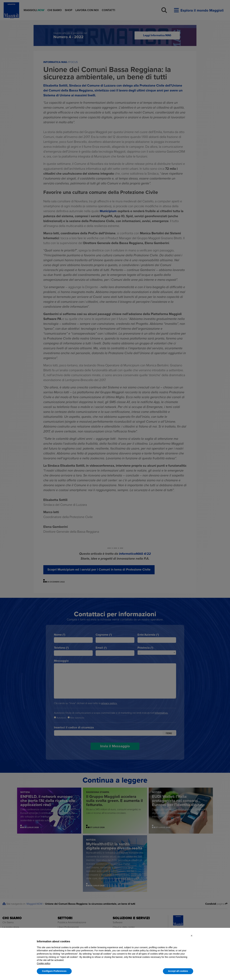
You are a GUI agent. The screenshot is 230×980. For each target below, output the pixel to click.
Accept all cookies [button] (178, 971)
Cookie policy (44, 963)
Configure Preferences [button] (54, 971)
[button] (192, 936)
